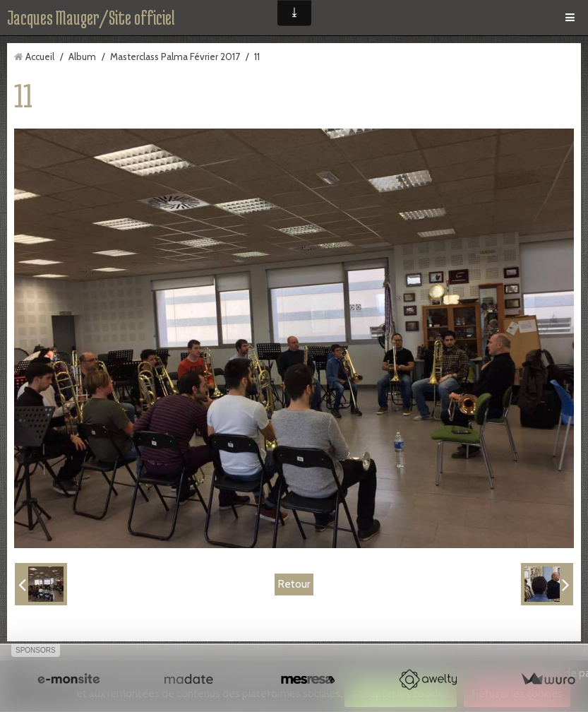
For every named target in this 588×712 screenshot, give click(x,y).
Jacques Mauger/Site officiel (91, 18)
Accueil (40, 57)
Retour (294, 584)
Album (82, 57)
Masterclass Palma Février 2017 (175, 57)
